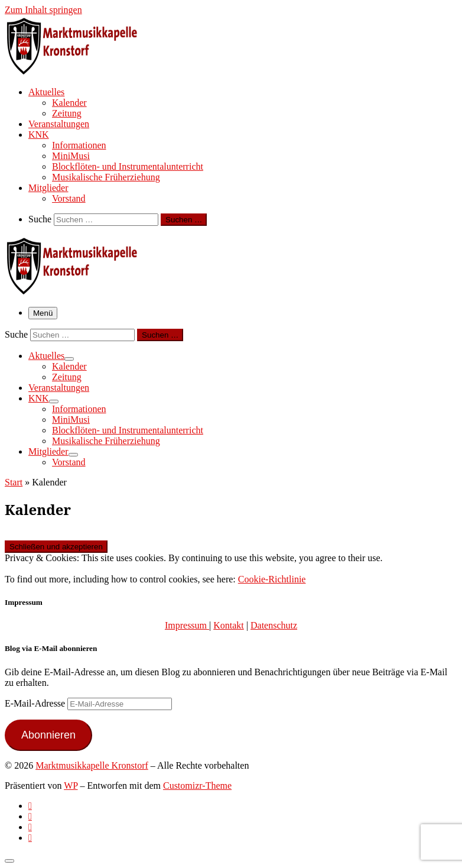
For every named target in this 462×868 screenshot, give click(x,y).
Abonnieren (48, 735)
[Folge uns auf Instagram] (30, 827)
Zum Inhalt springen (43, 10)
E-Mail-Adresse (36, 703)
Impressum (187, 625)
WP (71, 786)
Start (14, 482)
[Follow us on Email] (30, 838)
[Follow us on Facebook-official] (30, 816)
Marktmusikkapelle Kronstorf (92, 765)
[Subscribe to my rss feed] (30, 806)
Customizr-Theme (197, 786)
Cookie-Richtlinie (272, 579)
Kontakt (229, 625)
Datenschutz (274, 625)
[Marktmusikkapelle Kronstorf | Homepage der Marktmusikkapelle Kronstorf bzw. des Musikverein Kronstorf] (79, 71)
